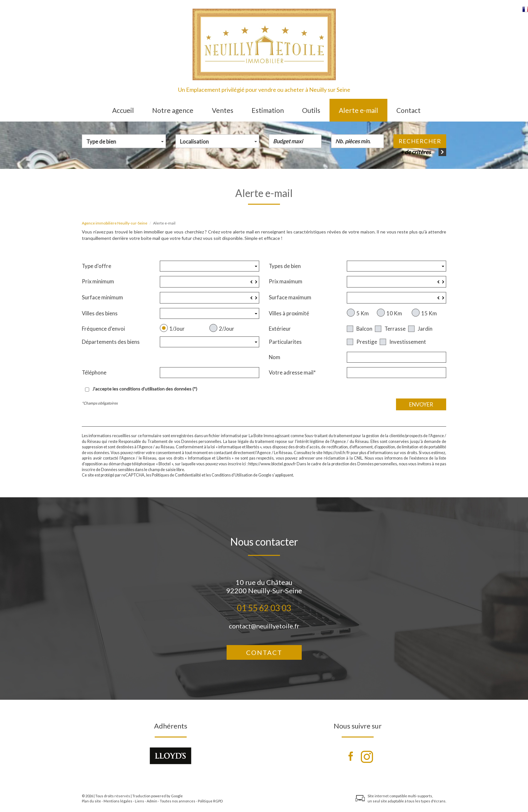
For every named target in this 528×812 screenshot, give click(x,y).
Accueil (123, 110)
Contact (408, 110)
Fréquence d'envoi (103, 329)
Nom (275, 357)
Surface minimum (102, 297)
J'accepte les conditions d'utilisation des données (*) (145, 389)
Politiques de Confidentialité (176, 475)
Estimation (268, 110)
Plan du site (91, 801)
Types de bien (285, 266)
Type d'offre (97, 266)
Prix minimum (98, 281)
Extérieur (280, 329)
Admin (152, 801)
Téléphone (94, 372)
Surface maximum (290, 297)
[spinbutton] (210, 282)
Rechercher (420, 141)
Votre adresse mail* (292, 372)
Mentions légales (118, 801)
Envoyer (421, 404)
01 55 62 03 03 (264, 608)
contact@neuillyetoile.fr (264, 626)
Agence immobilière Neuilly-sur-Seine (115, 223)
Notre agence (173, 110)
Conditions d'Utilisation (232, 475)
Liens (140, 801)
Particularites (285, 342)
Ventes (223, 110)
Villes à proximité (289, 313)
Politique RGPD (210, 801)
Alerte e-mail (358, 110)
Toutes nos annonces (178, 801)
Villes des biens (100, 313)
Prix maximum (286, 281)
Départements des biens (111, 342)
